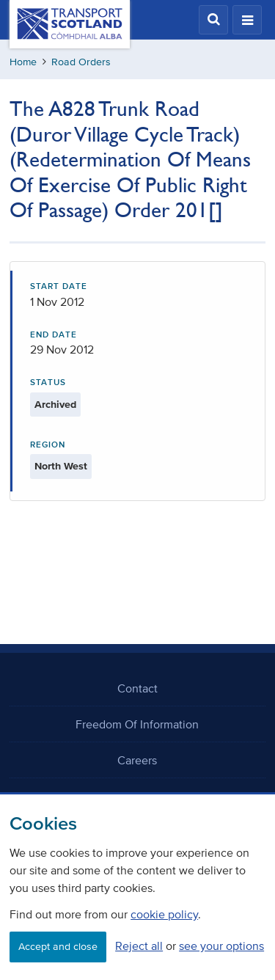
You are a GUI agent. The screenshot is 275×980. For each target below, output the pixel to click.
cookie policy (164, 914)
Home (23, 62)
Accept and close (58, 947)
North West (61, 466)
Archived (55, 405)
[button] (213, 20)
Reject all (139, 946)
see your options (221, 946)
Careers (137, 760)
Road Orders (81, 62)
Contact (137, 688)
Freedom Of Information (137, 724)
